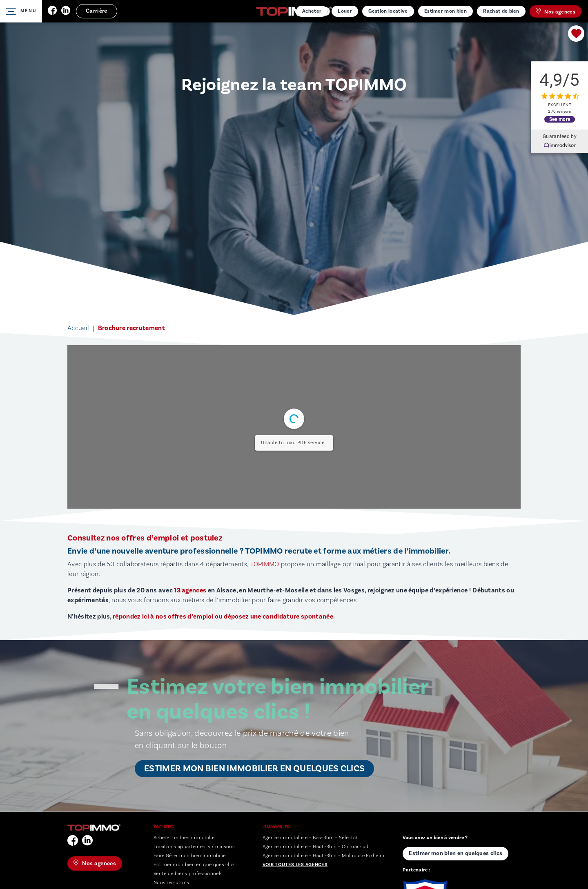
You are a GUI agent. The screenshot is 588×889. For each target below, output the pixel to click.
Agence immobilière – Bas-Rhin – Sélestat (310, 838)
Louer (345, 11)
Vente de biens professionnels (188, 874)
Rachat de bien (501, 11)
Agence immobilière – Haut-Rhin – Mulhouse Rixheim (324, 856)
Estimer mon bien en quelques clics (195, 865)
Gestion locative (388, 11)
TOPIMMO (265, 564)
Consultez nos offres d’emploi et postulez (145, 538)
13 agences (190, 590)
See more (560, 118)
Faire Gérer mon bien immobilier (190, 856)
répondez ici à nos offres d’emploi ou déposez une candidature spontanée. (224, 616)
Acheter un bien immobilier (185, 838)
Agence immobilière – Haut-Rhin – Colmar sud (316, 847)
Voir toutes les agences (295, 865)
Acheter (312, 11)
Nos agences (556, 11)
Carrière (97, 11)
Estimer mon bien (445, 11)
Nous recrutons (171, 883)
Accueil (78, 328)
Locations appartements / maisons (194, 847)
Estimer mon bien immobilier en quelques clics (254, 768)
